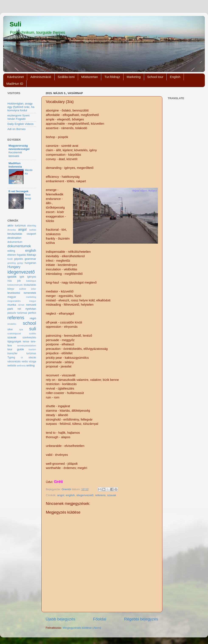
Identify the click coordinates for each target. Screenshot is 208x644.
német (21, 305)
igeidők (12, 277)
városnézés (14, 362)
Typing (11, 357)
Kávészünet (15, 77)
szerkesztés (29, 338)
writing (30, 365)
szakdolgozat (14, 333)
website (12, 366)
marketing (31, 297)
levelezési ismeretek (22, 293)
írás (10, 281)
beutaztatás (15, 234)
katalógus (31, 281)
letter (34, 289)
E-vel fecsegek (18, 191)
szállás (33, 333)
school (30, 323)
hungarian (30, 263)
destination (14, 238)
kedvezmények (15, 285)
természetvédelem (27, 346)
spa (21, 329)
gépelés (19, 259)
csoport (31, 234)
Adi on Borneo (17, 129)
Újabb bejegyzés (60, 619)
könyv (11, 289)
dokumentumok (19, 246)
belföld (33, 230)
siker (10, 329)
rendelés (12, 324)
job (19, 281)
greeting (12, 263)
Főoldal (100, 619)
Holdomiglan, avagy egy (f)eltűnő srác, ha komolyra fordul (21, 107)
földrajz (31, 255)
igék (22, 277)
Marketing (134, 77)
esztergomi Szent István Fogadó (18, 117)
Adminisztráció (41, 77)
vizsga (32, 362)
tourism (32, 349)
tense (26, 342)
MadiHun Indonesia (15, 165)
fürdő (10, 259)
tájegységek (14, 342)
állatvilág (32, 226)
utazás (32, 357)
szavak (112, 495)
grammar (30, 259)
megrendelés (14, 301)
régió (33, 318)
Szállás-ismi (66, 77)
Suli (15, 24)
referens (100, 495)
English (175, 77)
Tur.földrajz (112, 77)
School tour (155, 77)
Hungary (14, 267)
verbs (25, 362)
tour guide (16, 349)
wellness (21, 366)
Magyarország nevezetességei (19, 147)
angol (61, 495)
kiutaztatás (30, 285)
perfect (32, 313)
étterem (12, 255)
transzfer (12, 353)
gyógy (20, 263)
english (70, 495)
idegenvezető (85, 495)
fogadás (22, 255)
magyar (12, 297)
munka (12, 305)
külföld (23, 289)
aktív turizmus (17, 225)
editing (11, 251)
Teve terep (28, 196)
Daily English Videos (20, 124)
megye (33, 301)
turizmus (31, 353)
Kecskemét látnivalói (15, 154)
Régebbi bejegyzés (141, 619)
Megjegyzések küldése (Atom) (82, 628)
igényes (32, 277)
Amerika (12, 230)
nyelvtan (31, 309)
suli (33, 329)
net (19, 309)
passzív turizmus (17, 313)
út (22, 357)
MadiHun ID (15, 84)
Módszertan (90, 77)
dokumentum (15, 242)
